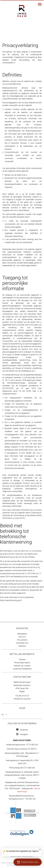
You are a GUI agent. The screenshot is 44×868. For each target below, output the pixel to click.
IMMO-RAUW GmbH (22, 682)
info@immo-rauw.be (22, 699)
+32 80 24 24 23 (22, 696)
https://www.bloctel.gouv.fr (11, 600)
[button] (28, 862)
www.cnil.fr (20, 518)
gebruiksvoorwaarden (13, 865)
